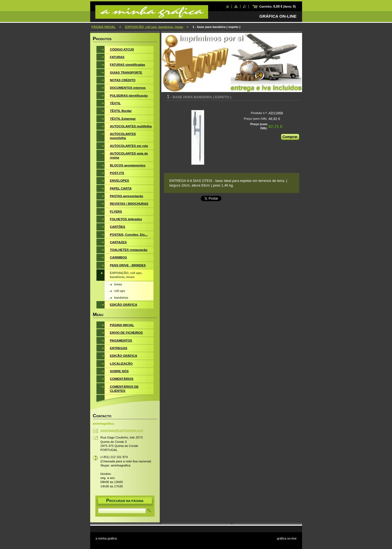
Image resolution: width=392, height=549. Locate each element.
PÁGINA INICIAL (104, 27)
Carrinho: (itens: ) (277, 7)
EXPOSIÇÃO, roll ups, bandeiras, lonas (154, 27)
